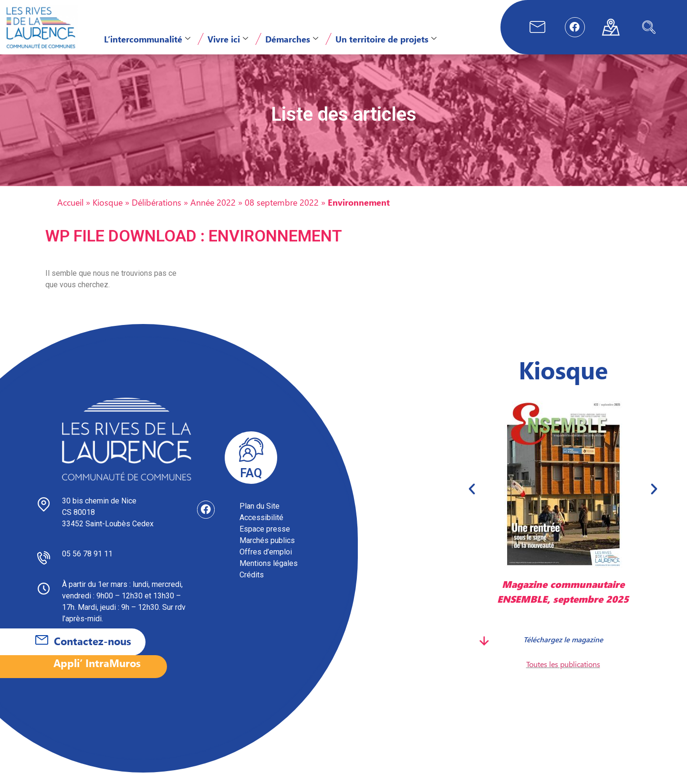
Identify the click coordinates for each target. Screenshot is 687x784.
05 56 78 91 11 (87, 565)
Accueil (70, 214)
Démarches (292, 39)
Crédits (252, 586)
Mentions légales (269, 575)
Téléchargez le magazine (563, 650)
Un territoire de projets (386, 39)
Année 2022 (213, 214)
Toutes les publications (563, 675)
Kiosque (108, 214)
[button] (472, 500)
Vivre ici (228, 39)
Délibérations (156, 214)
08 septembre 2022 (282, 214)
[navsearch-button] (649, 27)
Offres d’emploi (266, 563)
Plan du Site (260, 517)
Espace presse (265, 540)
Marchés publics (267, 552)
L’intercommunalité (147, 39)
